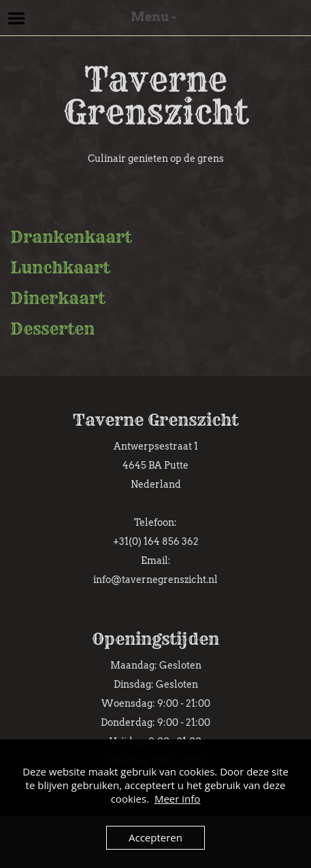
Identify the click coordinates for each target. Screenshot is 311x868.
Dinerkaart (58, 298)
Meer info (177, 799)
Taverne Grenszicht (156, 96)
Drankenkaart (71, 237)
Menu (17, 18)
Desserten (52, 329)
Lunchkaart (60, 267)
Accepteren (155, 837)
